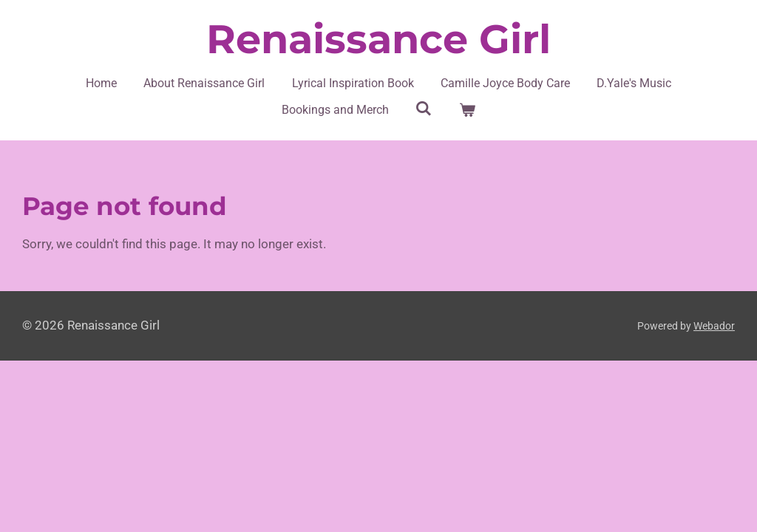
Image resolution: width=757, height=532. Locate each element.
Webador (714, 326)
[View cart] (467, 110)
